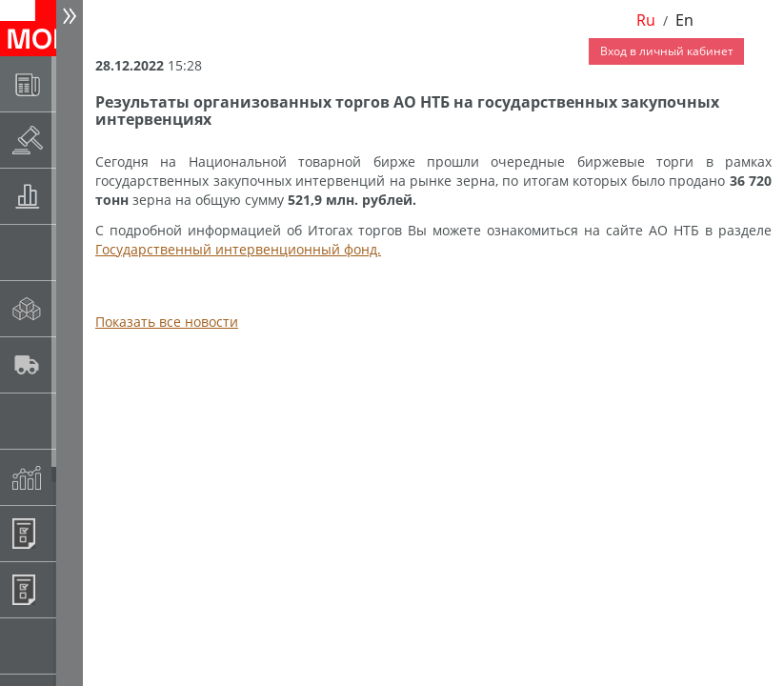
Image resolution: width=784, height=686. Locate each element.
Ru (646, 20)
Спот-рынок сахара (73, 308)
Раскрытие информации (73, 140)
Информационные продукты (73, 533)
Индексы (73, 477)
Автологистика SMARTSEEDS (73, 364)
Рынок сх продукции (73, 646)
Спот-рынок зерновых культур (73, 252)
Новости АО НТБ (73, 83)
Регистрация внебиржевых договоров (73, 589)
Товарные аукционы (73, 196)
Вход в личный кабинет (667, 51)
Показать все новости (167, 322)
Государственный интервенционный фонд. (238, 249)
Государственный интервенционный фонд (73, 421)
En (684, 20)
